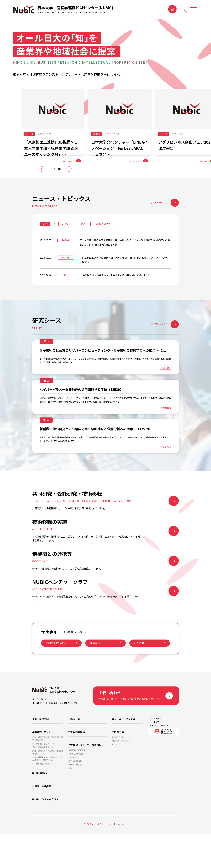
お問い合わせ (172, 9)
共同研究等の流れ (76, 786)
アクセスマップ (154, 750)
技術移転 (72, 791)
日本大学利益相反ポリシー (44, 801)
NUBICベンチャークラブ (45, 835)
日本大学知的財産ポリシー (44, 782)
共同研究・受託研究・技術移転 (85, 775)
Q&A (70, 804)
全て (45, 233)
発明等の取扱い (118, 769)
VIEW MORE (165, 211)
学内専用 (116, 763)
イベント (66, 233)
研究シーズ (74, 751)
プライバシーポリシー (157, 759)
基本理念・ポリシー (43, 763)
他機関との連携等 (42, 823)
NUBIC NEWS (103, 233)
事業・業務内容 (40, 751)
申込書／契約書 (75, 800)
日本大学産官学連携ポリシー (45, 777)
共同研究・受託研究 (77, 781)
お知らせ (83, 233)
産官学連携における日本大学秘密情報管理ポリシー (47, 788)
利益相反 (95, 675)
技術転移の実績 (77, 763)
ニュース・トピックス (123, 751)
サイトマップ (153, 755)
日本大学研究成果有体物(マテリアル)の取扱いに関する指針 (47, 795)
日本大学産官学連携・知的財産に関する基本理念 (47, 771)
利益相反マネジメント (121, 774)
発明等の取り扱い (56, 675)
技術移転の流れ (75, 795)
